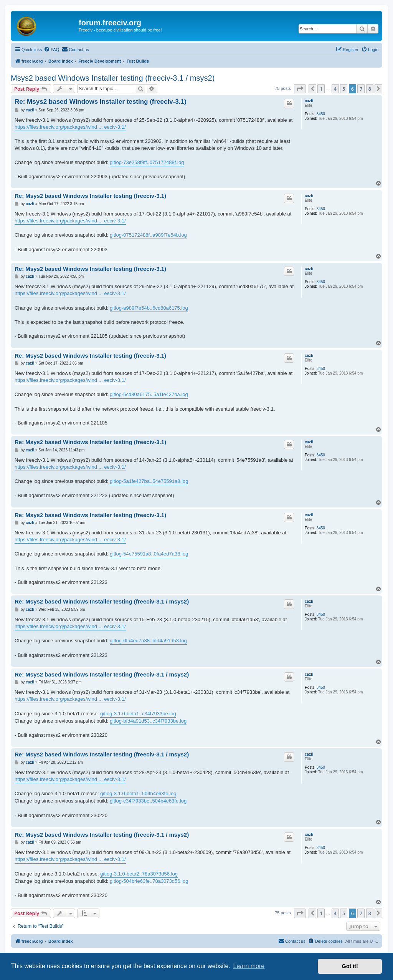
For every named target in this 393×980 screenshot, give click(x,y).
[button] (300, 89)
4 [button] (335, 89)
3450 (321, 114)
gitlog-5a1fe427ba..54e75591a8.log (149, 481)
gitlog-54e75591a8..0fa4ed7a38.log (149, 554)
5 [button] (344, 89)
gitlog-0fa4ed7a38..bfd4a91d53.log (148, 641)
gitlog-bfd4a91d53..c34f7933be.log (148, 721)
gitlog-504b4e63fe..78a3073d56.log (149, 881)
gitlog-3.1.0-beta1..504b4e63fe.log (138, 793)
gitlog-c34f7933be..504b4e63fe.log (148, 801)
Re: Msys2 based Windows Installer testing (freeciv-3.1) (101, 102)
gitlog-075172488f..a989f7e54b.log (148, 235)
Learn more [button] (249, 966)
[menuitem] (51, 50)
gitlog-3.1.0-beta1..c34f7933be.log (138, 714)
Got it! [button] (350, 966)
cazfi (309, 101)
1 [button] (321, 89)
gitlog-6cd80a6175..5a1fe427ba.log (149, 394)
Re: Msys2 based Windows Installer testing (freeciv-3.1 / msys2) (102, 601)
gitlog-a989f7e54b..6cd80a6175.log (149, 308)
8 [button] (370, 89)
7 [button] (361, 89)
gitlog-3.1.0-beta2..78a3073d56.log (139, 874)
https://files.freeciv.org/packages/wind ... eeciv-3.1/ (70, 127)
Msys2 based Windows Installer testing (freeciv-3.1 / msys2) (113, 78)
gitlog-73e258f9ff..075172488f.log (147, 162)
